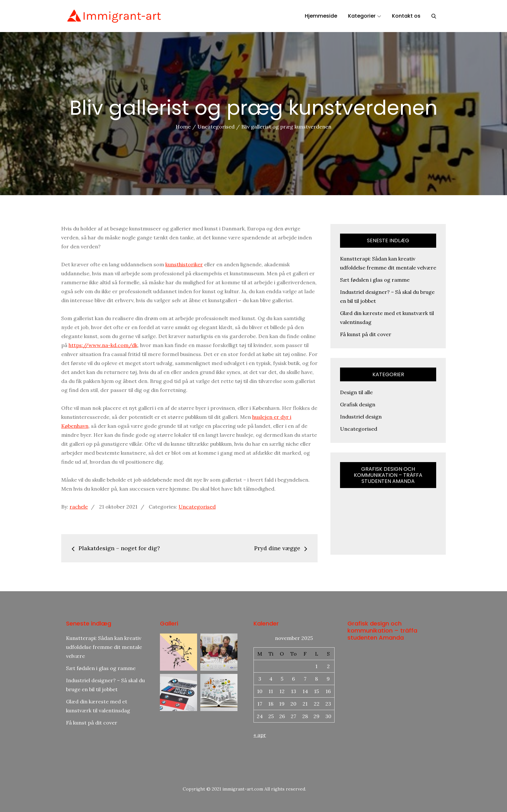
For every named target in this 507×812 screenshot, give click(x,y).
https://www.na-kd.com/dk (103, 345)
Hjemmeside (321, 16)
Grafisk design (358, 404)
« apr (260, 735)
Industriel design (361, 417)
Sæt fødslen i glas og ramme (375, 280)
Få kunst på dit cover (366, 334)
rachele (79, 507)
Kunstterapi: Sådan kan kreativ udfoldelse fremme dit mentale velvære (104, 647)
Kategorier (365, 16)
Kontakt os (406, 16)
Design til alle (356, 392)
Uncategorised (197, 507)
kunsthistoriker (184, 264)
